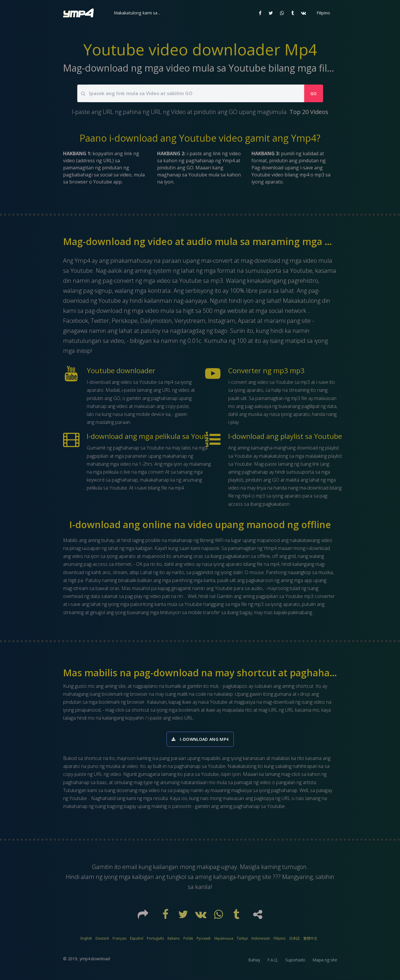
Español (137, 940)
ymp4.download (95, 960)
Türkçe (242, 940)
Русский (204, 940)
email (130, 869)
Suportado (295, 962)
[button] (136, 13)
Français (120, 940)
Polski (188, 940)
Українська (224, 940)
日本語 (294, 940)
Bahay (254, 962)
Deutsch (102, 940)
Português (155, 940)
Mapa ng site (325, 962)
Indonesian (261, 940)
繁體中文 (310, 940)
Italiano (174, 940)
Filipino (280, 940)
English (86, 940)
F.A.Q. (273, 962)
